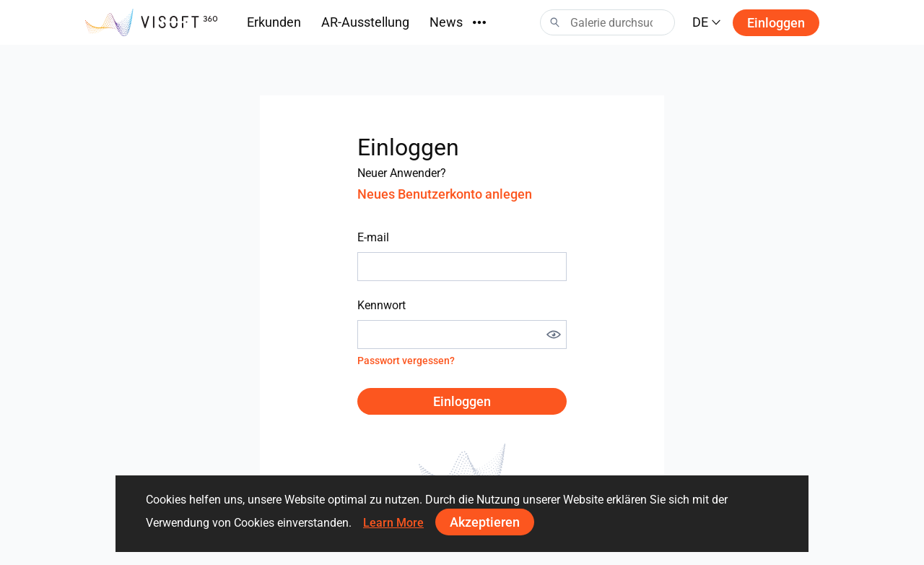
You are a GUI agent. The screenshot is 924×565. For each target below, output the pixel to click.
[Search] (607, 22)
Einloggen (776, 23)
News (446, 22)
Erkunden (274, 22)
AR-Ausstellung (365, 22)
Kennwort (382, 305)
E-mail (373, 237)
